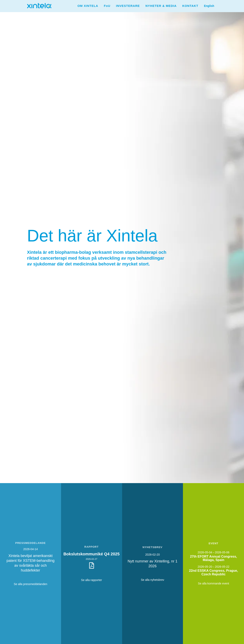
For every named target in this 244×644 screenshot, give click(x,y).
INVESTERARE (128, 6)
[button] (88, 6)
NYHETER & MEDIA (161, 6)
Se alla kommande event (213, 583)
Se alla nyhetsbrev (153, 580)
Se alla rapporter (92, 580)
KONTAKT (190, 6)
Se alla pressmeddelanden (31, 584)
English (209, 6)
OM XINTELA (88, 6)
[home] (39, 4)
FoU (107, 6)
